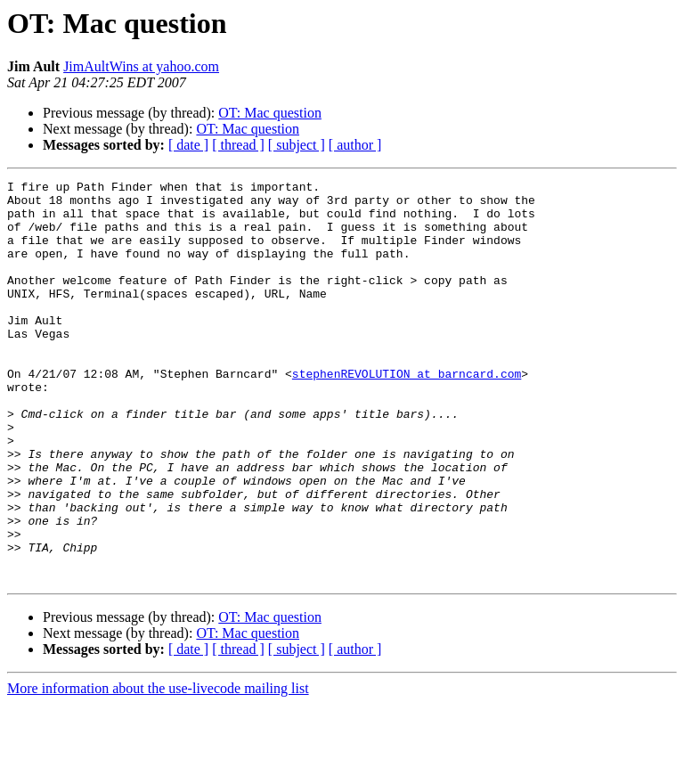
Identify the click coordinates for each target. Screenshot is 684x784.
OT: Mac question (270, 113)
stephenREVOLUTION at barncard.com (407, 413)
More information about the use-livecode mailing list (158, 768)
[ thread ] (238, 145)
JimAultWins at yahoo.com (141, 66)
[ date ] (188, 145)
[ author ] (355, 145)
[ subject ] (297, 145)
